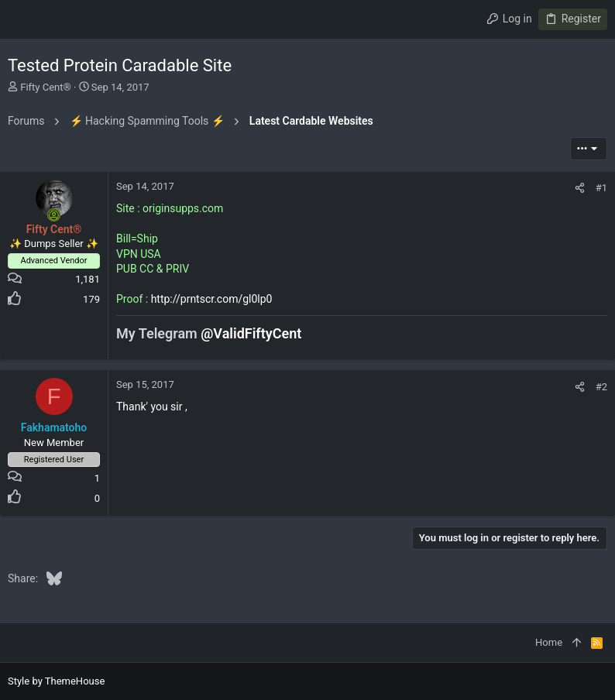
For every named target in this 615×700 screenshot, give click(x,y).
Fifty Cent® (46, 87)
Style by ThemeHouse (56, 681)
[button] (23, 19)
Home (549, 642)
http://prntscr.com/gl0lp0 (212, 299)
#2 (601, 387)
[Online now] (54, 215)
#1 (601, 188)
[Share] (580, 188)
